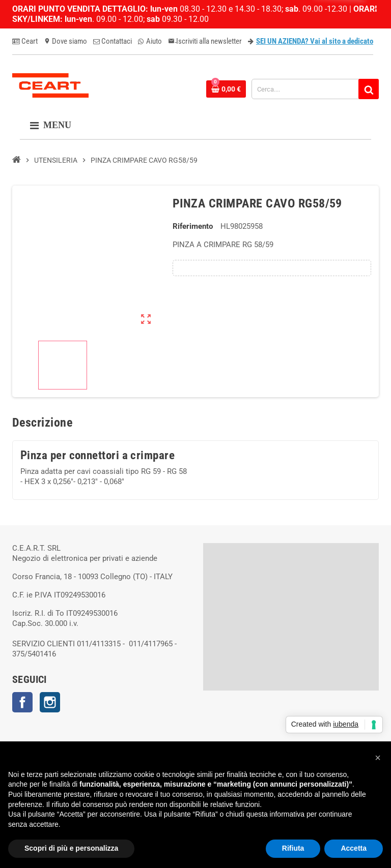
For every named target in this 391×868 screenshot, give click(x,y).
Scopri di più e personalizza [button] (71, 848)
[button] (378, 758)
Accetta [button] (354, 848)
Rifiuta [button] (293, 848)
